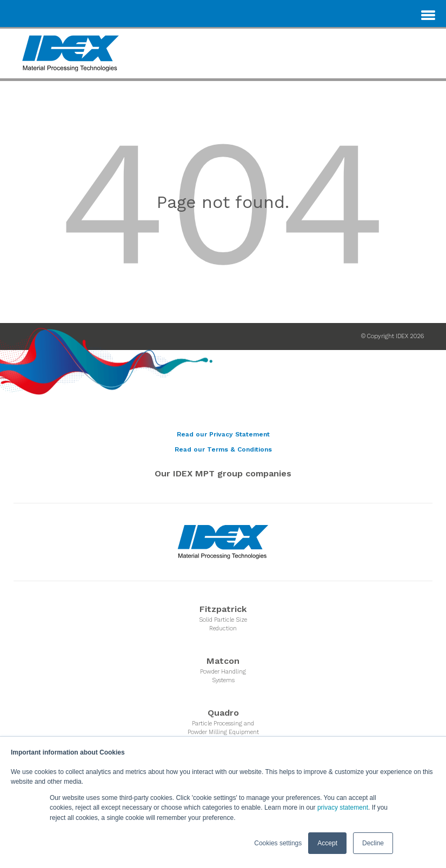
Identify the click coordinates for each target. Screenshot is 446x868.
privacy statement (343, 808)
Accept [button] (327, 843)
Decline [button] (373, 843)
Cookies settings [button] (278, 843)
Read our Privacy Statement (223, 434)
